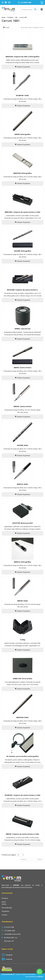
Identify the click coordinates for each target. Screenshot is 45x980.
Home (4, 17)
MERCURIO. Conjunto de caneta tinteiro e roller (23, 212)
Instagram (9, 955)
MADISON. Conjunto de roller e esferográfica (23, 57)
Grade (6, 27)
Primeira (24, 859)
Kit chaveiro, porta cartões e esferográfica (23, 756)
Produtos (10, 17)
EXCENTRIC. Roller (22, 95)
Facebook (9, 959)
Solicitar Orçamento (22, 67)
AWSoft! (40, 977)
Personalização (7, 908)
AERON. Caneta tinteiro (23, 368)
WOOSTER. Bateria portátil (23, 523)
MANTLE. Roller (22, 484)
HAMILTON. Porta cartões (22, 679)
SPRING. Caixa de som (22, 329)
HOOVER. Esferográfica (23, 251)
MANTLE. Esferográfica (22, 562)
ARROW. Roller (23, 601)
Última (40, 859)
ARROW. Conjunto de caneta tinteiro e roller (22, 834)
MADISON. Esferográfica (22, 173)
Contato (4, 915)
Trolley (23, 640)
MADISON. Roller (22, 717)
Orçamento (5, 911)
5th (16, 17)
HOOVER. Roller (23, 445)
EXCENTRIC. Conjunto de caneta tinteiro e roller (23, 795)
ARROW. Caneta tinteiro (23, 406)
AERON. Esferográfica (23, 134)
